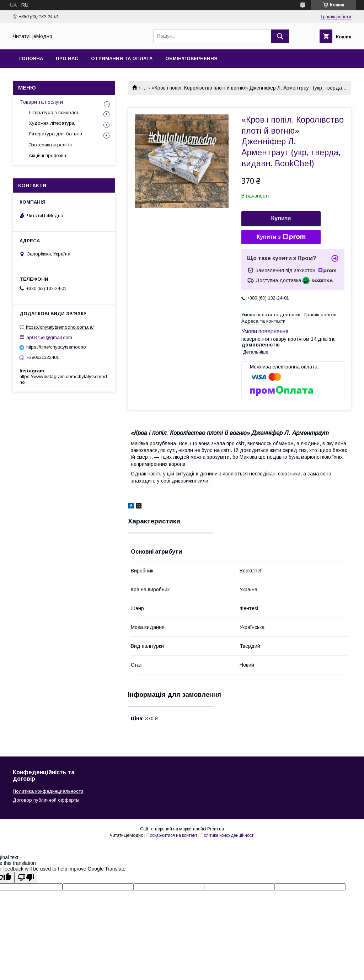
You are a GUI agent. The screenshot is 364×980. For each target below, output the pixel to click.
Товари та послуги (41, 102)
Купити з (281, 237)
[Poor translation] (26, 877)
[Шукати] (280, 36)
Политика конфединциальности (48, 791)
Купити (281, 218)
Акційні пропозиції (49, 155)
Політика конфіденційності (227, 835)
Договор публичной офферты (46, 800)
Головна (31, 58)
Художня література (52, 123)
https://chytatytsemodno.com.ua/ (60, 327)
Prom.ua (216, 829)
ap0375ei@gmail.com (49, 337)
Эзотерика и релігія (50, 145)
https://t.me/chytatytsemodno (56, 347)
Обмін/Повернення (191, 58)
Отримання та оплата (122, 58)
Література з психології (55, 112)
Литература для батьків (55, 134)
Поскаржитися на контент (172, 835)
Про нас (67, 58)
